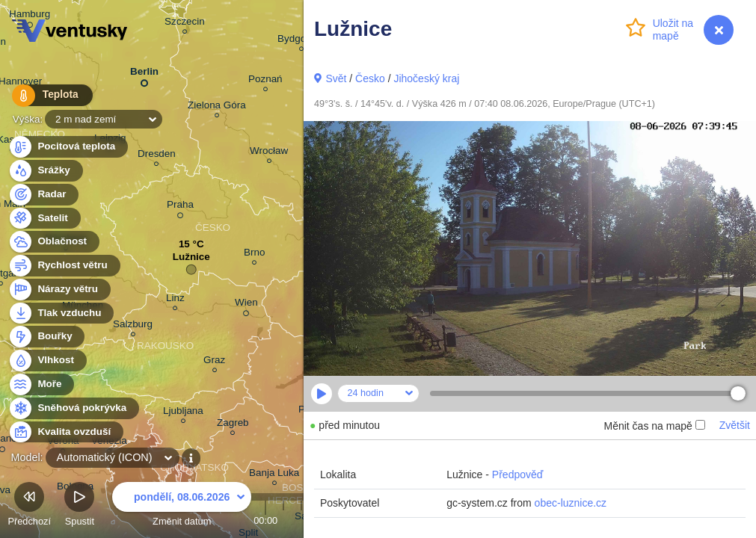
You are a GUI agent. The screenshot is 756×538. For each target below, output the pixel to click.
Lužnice (191, 260)
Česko (370, 78)
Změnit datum (182, 506)
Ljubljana (183, 413)
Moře (41, 384)
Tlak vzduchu (61, 313)
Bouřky (46, 337)
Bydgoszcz (302, 41)
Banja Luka (274, 475)
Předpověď (518, 474)
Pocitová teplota (68, 147)
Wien (246, 305)
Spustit (79, 506)
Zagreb (233, 425)
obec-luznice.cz (571, 503)
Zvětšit (735, 425)
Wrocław (269, 153)
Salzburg (133, 326)
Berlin (144, 74)
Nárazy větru (59, 290)
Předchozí (29, 506)
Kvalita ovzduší (65, 432)
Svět (336, 78)
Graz (214, 362)
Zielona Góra (217, 107)
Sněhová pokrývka (73, 408)
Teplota (46, 97)
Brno (254, 254)
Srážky (45, 171)
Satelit (44, 219)
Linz (175, 300)
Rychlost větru (64, 266)
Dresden (157, 156)
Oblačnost (53, 242)
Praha (180, 207)
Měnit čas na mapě (654, 426)
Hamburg (30, 16)
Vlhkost (47, 361)
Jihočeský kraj (426, 78)
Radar (43, 195)
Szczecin (185, 24)
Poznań (265, 81)
